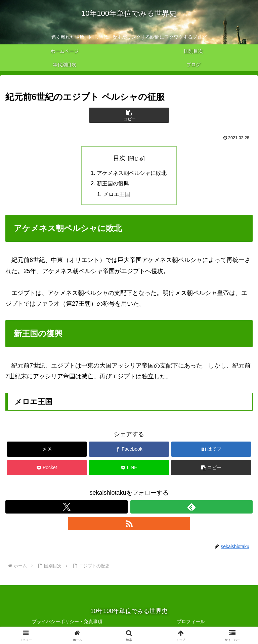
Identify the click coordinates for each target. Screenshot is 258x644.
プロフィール (191, 622)
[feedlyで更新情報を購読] (191, 507)
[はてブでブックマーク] (211, 450)
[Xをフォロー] (67, 507)
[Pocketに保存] (47, 469)
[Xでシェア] (47, 450)
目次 (119, 158)
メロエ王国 (117, 195)
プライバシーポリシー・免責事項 (67, 622)
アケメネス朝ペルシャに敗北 (132, 173)
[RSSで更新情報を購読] (129, 524)
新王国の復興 (113, 184)
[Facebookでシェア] (129, 450)
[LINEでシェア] (129, 469)
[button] (129, 115)
